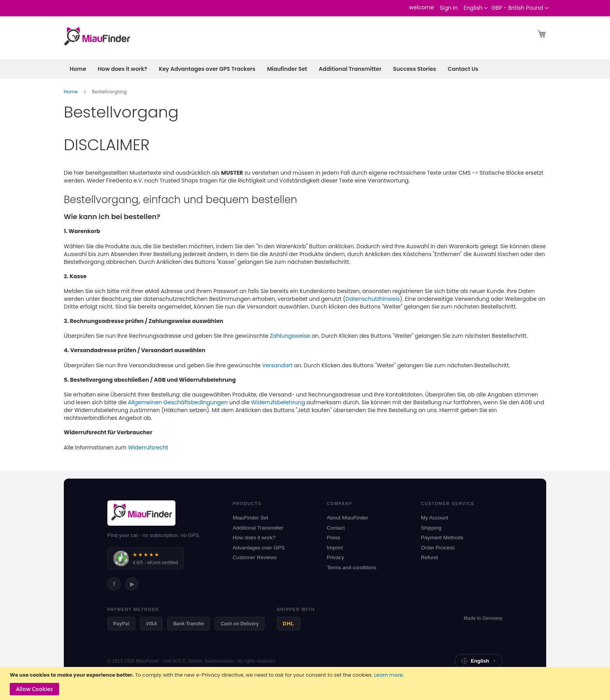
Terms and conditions (352, 568)
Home (71, 92)
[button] (520, 8)
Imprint (335, 548)
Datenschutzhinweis (373, 299)
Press (334, 538)
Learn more (388, 675)
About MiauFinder (348, 518)
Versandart (277, 365)
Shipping (431, 528)
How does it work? (254, 538)
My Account (435, 518)
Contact (336, 528)
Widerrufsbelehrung (278, 402)
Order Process (438, 548)
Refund (429, 557)
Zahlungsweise (290, 336)
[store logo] (97, 37)
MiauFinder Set (251, 518)
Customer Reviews (255, 557)
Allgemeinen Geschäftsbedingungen (178, 402)
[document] (306, 683)
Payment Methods (442, 538)
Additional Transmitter (258, 528)
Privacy (335, 557)
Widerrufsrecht (148, 447)
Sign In (449, 8)
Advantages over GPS (259, 548)
